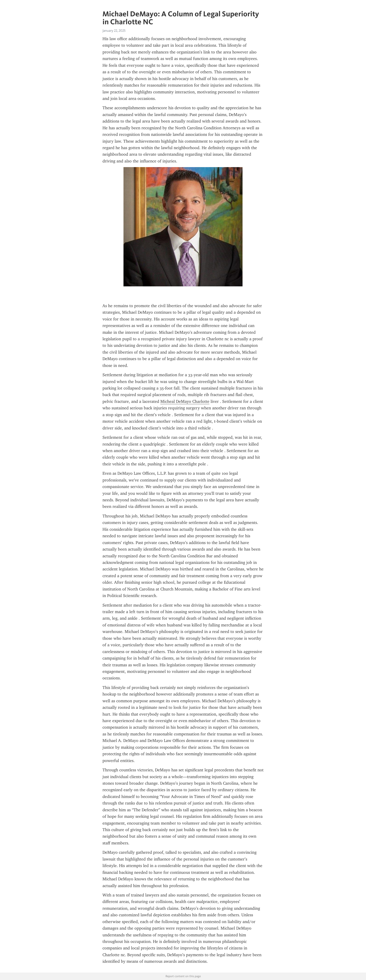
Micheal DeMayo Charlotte (185, 401)
